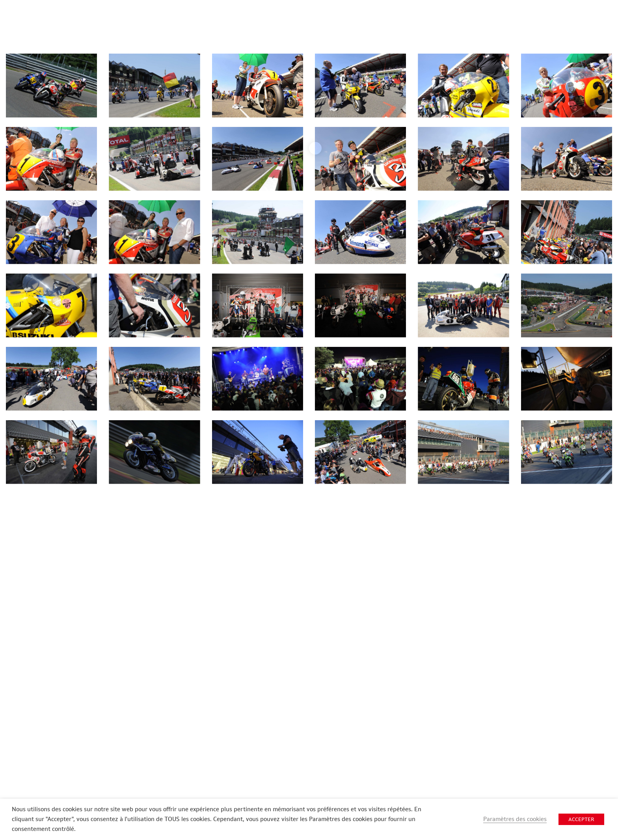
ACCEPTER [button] (581, 819)
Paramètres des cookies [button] (515, 819)
